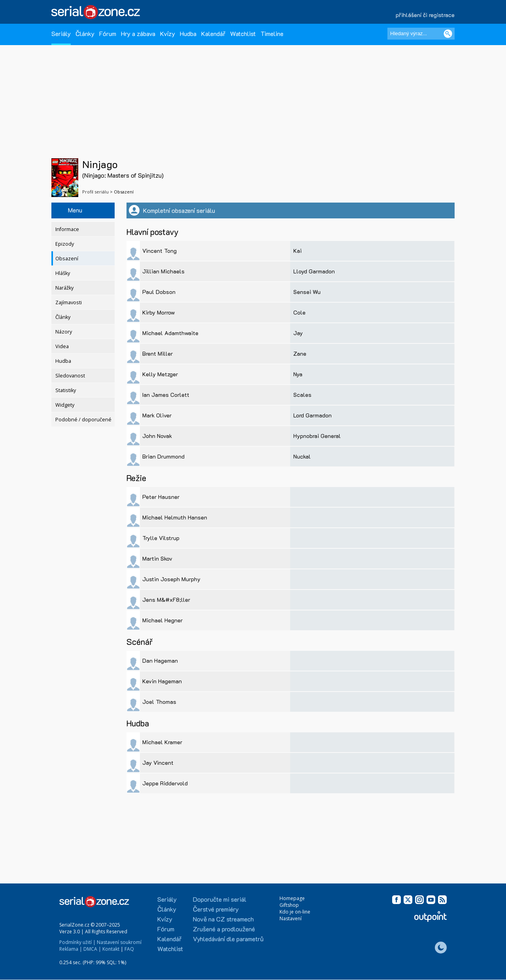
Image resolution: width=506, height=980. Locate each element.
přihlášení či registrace (425, 15)
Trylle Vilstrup (161, 538)
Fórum (108, 33)
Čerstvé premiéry (216, 909)
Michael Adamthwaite (170, 333)
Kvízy (168, 33)
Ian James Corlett (166, 395)
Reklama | (71, 949)
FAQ (129, 949)
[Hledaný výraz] (421, 34)
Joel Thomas (159, 702)
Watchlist (243, 33)
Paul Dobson (159, 292)
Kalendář (213, 33)
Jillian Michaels (163, 271)
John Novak (157, 436)
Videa (62, 346)
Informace (67, 229)
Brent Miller (158, 354)
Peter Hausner (161, 497)
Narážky (64, 288)
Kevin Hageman (162, 681)
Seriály (61, 33)
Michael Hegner (162, 620)
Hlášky (63, 273)
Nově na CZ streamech (223, 919)
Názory (64, 332)
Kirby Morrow (159, 312)
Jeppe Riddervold (165, 783)
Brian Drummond (163, 456)
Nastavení (291, 918)
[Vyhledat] (448, 34)
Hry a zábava (138, 33)
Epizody (65, 244)
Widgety (65, 405)
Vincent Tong (160, 251)
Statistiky (66, 390)
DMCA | (92, 949)
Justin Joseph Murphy (171, 579)
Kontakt (111, 949)
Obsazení (67, 259)
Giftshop (289, 905)
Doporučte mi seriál (220, 899)
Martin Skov (157, 558)
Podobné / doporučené (83, 420)
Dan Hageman (160, 661)
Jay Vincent (158, 763)
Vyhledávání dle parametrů (228, 939)
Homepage (292, 898)
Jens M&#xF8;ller (166, 600)
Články (85, 33)
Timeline (272, 33)
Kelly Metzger (160, 374)
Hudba (188, 33)
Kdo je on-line (295, 912)
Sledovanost (70, 376)
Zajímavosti (69, 302)
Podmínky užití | (77, 942)
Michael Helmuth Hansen (175, 517)
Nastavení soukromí (119, 942)
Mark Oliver (157, 415)
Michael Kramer (162, 742)
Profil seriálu (95, 192)
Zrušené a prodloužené (224, 929)
